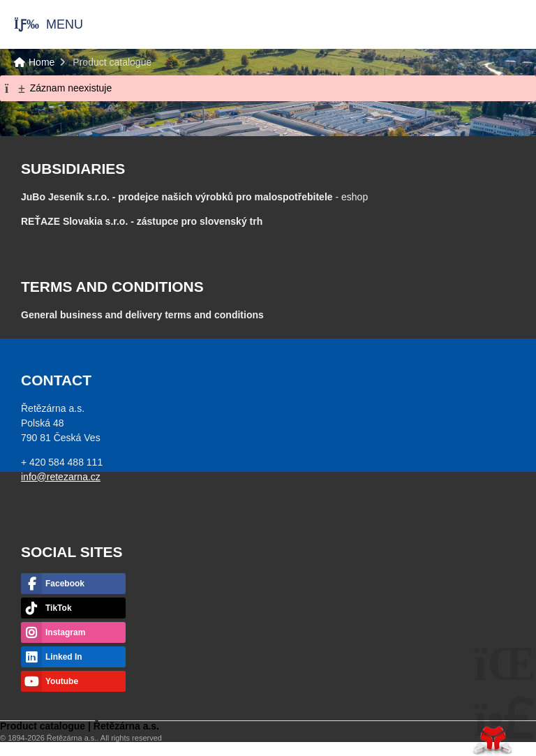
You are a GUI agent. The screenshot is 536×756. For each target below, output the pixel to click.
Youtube (62, 681)
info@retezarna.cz (61, 477)
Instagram (65, 632)
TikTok (59, 608)
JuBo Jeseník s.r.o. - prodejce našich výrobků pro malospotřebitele (177, 197)
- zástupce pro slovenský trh (142, 221)
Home (483, 24)
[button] (42, 24)
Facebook (65, 584)
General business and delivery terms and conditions (142, 315)
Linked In (64, 657)
